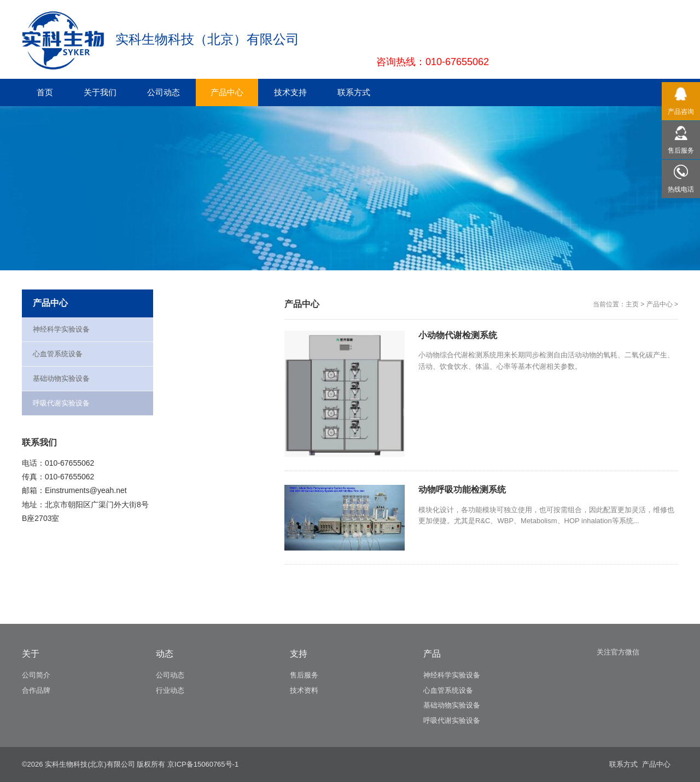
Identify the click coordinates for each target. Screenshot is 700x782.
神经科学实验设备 (61, 329)
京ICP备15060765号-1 (203, 764)
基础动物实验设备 (61, 378)
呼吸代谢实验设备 (61, 403)
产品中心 (660, 304)
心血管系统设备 (58, 354)
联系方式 (623, 764)
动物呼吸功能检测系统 (462, 490)
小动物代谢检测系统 (458, 335)
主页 (632, 304)
